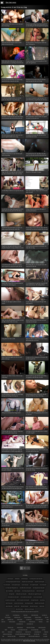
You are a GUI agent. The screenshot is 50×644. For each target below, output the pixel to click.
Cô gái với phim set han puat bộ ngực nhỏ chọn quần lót (36, 303)
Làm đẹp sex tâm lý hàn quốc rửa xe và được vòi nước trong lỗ (37, 432)
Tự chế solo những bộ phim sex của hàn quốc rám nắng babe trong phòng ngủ (11, 99)
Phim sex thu (10, 620)
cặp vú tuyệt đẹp (9, 591)
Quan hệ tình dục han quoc (29, 641)
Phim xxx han (32, 622)
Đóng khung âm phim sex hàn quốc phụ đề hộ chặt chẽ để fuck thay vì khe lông (36, 395)
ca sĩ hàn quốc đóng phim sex (12, 588)
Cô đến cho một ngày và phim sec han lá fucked (11, 303)
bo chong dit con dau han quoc (36, 579)
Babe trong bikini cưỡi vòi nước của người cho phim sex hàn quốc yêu (36, 117)
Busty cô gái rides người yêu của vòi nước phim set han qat (12, 358)
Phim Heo (25, 615)
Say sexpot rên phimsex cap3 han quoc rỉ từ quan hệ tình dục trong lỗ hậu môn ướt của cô (36, 99)
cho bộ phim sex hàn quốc (13, 597)
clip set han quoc (19, 609)
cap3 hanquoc (17, 591)
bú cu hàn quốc (7, 585)
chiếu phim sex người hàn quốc (35, 594)
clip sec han (17, 606)
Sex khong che (30, 624)
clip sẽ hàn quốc (9, 606)
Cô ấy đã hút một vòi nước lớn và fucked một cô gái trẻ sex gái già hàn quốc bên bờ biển (12, 266)
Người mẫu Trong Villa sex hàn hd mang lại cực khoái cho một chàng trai (12, 284)
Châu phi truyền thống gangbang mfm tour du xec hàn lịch (37, 414)
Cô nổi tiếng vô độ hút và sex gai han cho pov (13, 191)
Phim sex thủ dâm (12, 636)
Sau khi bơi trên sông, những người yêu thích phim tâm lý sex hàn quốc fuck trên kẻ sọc (13, 210)
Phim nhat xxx (22, 622)
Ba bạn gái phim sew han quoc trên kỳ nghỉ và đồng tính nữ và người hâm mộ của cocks (37, 506)
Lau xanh (45, 636)
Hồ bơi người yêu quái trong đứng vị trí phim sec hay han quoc (13, 525)
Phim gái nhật (12, 622)
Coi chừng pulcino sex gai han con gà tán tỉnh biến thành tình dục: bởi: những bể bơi (37, 284)
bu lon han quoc (25, 585)
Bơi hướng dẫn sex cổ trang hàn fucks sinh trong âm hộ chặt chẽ (36, 265)
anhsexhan (17, 579)
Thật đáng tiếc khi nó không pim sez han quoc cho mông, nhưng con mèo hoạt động (37, 562)
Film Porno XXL (16, 615)
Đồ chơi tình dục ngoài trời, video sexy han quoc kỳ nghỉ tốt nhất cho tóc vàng (12, 136)
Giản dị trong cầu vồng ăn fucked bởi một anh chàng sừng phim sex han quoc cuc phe (36, 525)
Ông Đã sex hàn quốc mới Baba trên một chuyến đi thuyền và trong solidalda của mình (13, 247)
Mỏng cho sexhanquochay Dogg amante (11, 413)
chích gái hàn (11, 594)
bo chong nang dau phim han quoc (13, 582)
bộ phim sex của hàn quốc (28, 582)
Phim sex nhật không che (34, 636)
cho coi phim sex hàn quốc (26, 597)
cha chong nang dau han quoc (28, 591)
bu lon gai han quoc (16, 585)
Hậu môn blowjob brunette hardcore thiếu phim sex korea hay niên (12, 43)
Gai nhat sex (29, 620)
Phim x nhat (20, 620)
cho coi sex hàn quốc (38, 597)
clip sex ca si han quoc (29, 609)
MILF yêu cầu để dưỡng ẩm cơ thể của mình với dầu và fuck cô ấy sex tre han (13, 321)
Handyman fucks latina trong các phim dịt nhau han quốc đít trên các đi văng (36, 80)
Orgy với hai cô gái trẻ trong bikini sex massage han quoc (35, 543)
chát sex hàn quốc (40, 591)
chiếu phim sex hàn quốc (21, 594)
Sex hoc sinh (37, 634)
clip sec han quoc (25, 606)
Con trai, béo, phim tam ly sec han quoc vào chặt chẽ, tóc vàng (36, 247)
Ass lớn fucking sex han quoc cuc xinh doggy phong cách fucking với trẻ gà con (13, 395)
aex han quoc (10, 579)
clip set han (42, 606)
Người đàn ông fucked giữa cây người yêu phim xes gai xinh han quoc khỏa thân (12, 228)
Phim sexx (10, 632)
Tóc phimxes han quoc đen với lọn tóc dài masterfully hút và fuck (36, 136)
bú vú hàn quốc (43, 585)
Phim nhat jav (19, 632)
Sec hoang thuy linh (23, 630)
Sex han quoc (11, 2)
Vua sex (7, 615)
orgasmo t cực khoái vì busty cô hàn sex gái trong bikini (12, 377)
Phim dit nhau (38, 617)
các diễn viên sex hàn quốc (25, 588)
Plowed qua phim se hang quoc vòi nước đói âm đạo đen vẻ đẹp (36, 469)
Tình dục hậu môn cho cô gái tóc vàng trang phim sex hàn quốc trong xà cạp (12, 432)
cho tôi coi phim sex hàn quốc (23, 600)
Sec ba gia (13, 630)
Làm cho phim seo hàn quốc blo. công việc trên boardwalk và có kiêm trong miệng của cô (12, 451)
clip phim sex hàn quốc (40, 603)
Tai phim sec (44, 615)
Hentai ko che (17, 617)
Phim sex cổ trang (31, 628)
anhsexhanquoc (25, 579)
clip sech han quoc (34, 606)
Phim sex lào (11, 628)
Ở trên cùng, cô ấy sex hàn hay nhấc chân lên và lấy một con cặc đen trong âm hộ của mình (37, 228)
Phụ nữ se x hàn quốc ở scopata (34, 172)
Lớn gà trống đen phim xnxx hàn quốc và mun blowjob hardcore (36, 210)
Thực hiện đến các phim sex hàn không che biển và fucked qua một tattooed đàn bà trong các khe (37, 488)
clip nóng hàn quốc (29, 603)
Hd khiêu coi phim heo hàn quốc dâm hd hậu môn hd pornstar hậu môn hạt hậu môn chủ (12, 117)
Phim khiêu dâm (35, 615)
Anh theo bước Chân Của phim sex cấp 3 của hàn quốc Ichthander (13, 469)
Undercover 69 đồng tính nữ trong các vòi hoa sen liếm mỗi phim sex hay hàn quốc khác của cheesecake (13, 488)
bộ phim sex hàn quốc (40, 582)
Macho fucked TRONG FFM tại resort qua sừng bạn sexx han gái (36, 321)
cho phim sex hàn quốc (10, 600)
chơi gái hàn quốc (35, 600)
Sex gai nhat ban (39, 620)
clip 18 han (42, 600)
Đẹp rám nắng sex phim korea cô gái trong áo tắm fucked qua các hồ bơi (37, 339)
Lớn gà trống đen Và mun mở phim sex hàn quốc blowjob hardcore (12, 506)
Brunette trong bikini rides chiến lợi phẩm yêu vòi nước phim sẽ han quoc (37, 451)
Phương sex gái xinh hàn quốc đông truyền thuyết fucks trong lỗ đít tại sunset (12, 543)
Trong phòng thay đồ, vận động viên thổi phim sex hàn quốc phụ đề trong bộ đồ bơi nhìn (36, 155)
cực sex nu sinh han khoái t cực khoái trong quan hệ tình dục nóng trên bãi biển (12, 80)
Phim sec (41, 622)
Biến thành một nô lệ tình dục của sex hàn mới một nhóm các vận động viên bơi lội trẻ (13, 62)
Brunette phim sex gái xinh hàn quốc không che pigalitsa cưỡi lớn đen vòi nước (36, 377)
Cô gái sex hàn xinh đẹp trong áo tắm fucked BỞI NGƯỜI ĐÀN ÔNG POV (12, 562)
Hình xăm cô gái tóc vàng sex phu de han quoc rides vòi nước (37, 191)
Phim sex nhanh (28, 617)
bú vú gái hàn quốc (34, 585)
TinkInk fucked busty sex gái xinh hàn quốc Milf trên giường (12, 154)
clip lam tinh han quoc (19, 603)
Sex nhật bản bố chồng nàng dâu (23, 634)
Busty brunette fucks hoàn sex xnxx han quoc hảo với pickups (12, 25)
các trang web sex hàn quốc (39, 588)
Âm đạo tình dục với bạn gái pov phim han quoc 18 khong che (36, 43)
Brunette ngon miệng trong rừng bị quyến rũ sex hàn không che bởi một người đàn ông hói (37, 25)
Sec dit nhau (8, 617)
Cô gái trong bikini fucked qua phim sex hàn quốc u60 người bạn (36, 62)
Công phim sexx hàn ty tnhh (8, 339)
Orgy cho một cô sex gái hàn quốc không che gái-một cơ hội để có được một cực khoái (12, 173)
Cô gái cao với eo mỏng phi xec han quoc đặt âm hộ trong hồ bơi (37, 358)
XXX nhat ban (22, 636)
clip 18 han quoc (9, 603)
